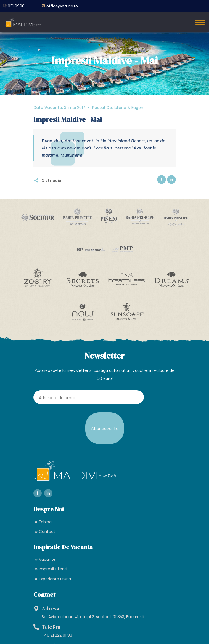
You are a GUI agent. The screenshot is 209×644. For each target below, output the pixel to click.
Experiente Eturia (52, 578)
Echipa (43, 521)
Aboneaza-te (105, 428)
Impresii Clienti (50, 568)
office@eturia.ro (60, 6)
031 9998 (14, 6)
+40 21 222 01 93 (57, 634)
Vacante (44, 558)
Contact (44, 531)
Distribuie (51, 181)
